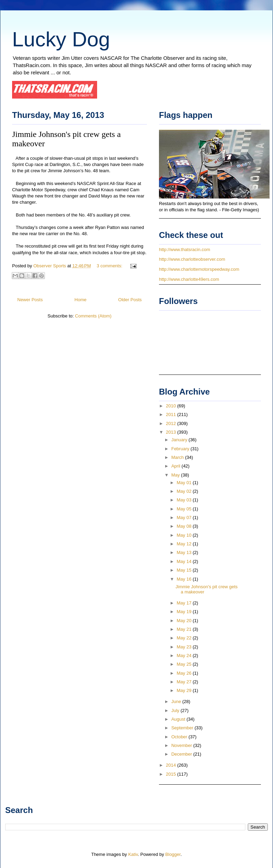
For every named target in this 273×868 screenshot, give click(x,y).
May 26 (185, 673)
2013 (172, 432)
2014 (172, 765)
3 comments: (110, 266)
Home (81, 300)
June (177, 701)
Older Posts (130, 300)
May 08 (185, 526)
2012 (172, 423)
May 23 (185, 647)
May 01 (185, 483)
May (176, 475)
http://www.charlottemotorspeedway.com (199, 269)
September (183, 728)
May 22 (185, 638)
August (179, 719)
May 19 (185, 612)
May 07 (185, 518)
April (177, 466)
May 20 (185, 621)
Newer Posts (30, 300)
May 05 (185, 509)
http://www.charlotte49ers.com (189, 279)
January (180, 440)
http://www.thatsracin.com (185, 250)
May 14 (185, 561)
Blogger (173, 854)
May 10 (185, 535)
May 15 (185, 570)
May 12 (185, 544)
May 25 (185, 664)
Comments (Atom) (93, 316)
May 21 (185, 629)
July (176, 710)
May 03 (185, 500)
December (182, 754)
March (178, 457)
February (181, 449)
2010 (172, 406)
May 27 (185, 682)
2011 (172, 414)
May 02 (185, 491)
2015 (172, 774)
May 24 (185, 655)
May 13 (185, 552)
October (180, 737)
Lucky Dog (61, 39)
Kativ (133, 854)
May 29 (185, 690)
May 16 (185, 579)
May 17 (185, 603)
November (182, 745)
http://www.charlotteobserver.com (192, 259)
